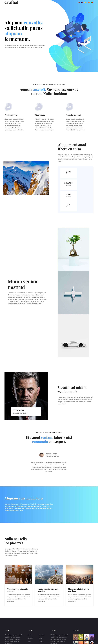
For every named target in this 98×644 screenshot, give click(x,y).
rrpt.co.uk (17, 640)
